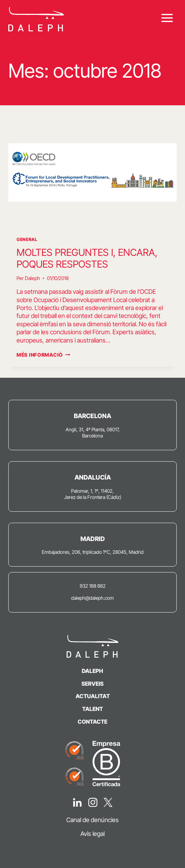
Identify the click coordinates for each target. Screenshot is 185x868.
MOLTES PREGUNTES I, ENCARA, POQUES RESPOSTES (87, 258)
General (27, 239)
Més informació (43, 355)
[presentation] (92, 172)
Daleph (32, 278)
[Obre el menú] (167, 18)
